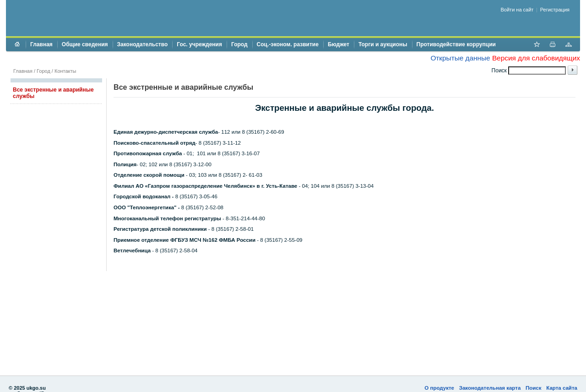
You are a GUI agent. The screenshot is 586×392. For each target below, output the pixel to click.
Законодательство (143, 44)
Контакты (65, 71)
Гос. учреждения (199, 44)
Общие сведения (85, 44)
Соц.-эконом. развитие (288, 44)
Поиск (534, 388)
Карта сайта (562, 388)
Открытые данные (460, 58)
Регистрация (555, 10)
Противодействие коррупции (456, 44)
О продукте (439, 388)
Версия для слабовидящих (536, 58)
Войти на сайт (517, 10)
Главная (41, 44)
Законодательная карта (490, 388)
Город (239, 44)
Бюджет (339, 44)
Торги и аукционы (383, 44)
